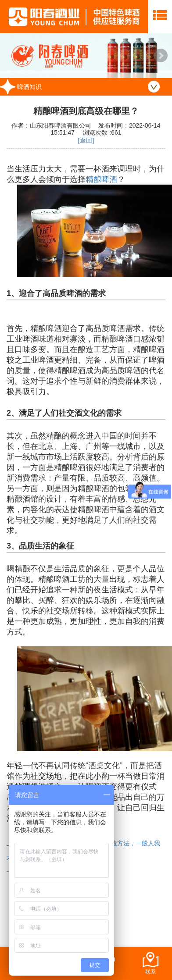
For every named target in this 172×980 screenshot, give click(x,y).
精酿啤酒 (101, 179)
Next (161, 56)
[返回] (86, 141)
